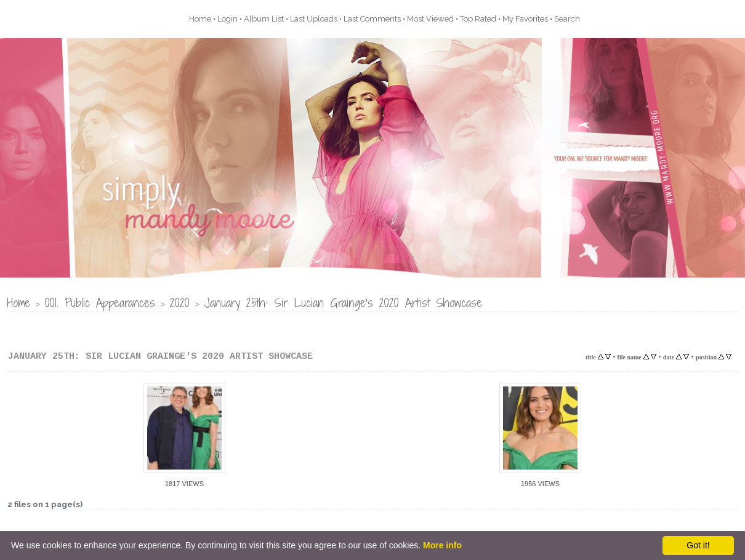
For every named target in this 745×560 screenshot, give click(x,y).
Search (567, 19)
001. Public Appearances (100, 302)
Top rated (478, 19)
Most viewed (430, 19)
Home (200, 19)
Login (228, 19)
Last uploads (314, 19)
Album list (264, 19)
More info (442, 545)
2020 (180, 302)
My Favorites (525, 19)
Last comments (372, 19)
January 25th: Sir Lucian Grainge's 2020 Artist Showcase (343, 302)
